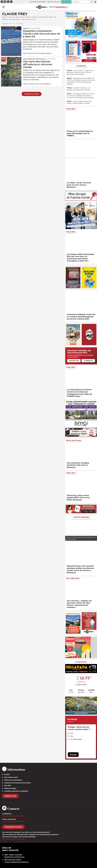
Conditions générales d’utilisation (16, 791)
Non (72, 736)
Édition (53, 7)
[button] (91, 2)
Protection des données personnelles (17, 783)
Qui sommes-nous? (11, 777)
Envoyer (73, 755)
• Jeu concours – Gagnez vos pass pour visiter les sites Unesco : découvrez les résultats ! (80, 72)
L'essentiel (81, 66)
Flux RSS (7, 786)
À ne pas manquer (81, 517)
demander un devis (13, 827)
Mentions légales (10, 788)
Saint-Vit (26, 28)
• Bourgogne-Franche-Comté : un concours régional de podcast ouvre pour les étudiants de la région (81, 96)
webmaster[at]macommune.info (13, 839)
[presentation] (67, 529)
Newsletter (10, 796)
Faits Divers (36, 28)
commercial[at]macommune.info (14, 821)
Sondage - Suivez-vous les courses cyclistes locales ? (80, 728)
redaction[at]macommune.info (13, 816)
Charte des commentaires (13, 780)
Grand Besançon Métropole (34, 59)
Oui (72, 733)
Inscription (74, 361)
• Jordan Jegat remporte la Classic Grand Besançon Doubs (79, 102)
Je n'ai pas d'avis (76, 739)
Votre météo (81, 662)
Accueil (5, 23)
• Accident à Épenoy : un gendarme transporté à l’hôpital (78, 89)
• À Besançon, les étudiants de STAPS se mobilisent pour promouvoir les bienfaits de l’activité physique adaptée (81, 81)
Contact (7, 774)
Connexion (88, 361)
